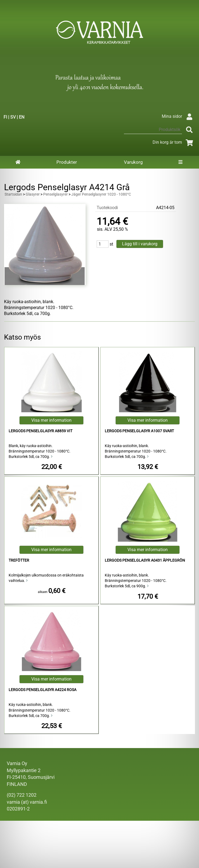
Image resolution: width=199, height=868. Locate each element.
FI (5, 117)
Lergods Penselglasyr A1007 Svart (139, 431)
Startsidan (13, 194)
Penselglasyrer (55, 194)
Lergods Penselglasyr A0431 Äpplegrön (145, 560)
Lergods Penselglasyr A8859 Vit (41, 431)
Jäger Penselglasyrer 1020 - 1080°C (101, 194)
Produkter (67, 162)
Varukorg (133, 162)
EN (22, 117)
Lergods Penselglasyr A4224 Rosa (43, 690)
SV (13, 117)
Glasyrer (33, 194)
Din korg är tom (174, 142)
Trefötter (19, 560)
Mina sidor (178, 116)
